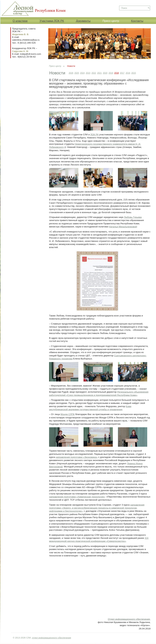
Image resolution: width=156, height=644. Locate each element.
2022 (94, 73)
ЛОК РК (95, 135)
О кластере (20, 21)
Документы (83, 21)
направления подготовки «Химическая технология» (77, 497)
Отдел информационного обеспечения (129, 619)
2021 (99, 73)
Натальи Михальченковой (123, 227)
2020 (105, 73)
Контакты (137, 21)
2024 (82, 73)
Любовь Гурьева (133, 217)
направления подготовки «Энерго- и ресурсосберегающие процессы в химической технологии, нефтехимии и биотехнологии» (97, 508)
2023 (88, 73)
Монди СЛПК (68, 414)
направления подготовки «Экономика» (77, 457)
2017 (122, 73)
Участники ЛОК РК (52, 21)
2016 (128, 73)
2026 (71, 73)
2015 (134, 73)
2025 (77, 73)
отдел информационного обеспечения (52, 638)
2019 (111, 73)
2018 (116, 73)
